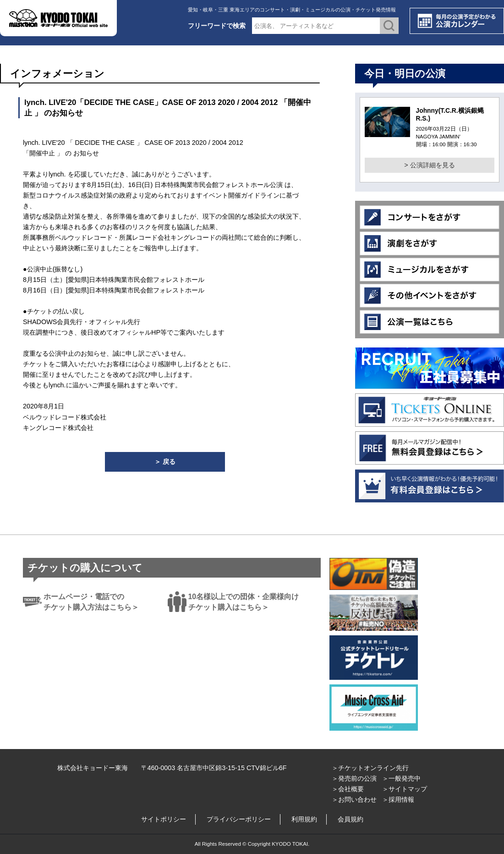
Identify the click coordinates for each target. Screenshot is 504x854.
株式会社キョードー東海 (93, 768)
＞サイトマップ (405, 789)
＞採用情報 (398, 799)
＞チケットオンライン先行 (370, 768)
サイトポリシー (164, 819)
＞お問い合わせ (354, 799)
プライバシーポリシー (239, 819)
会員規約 (351, 819)
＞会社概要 (348, 789)
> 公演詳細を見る (429, 165)
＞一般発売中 (401, 778)
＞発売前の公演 (354, 778)
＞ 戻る (165, 462)
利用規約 (304, 819)
